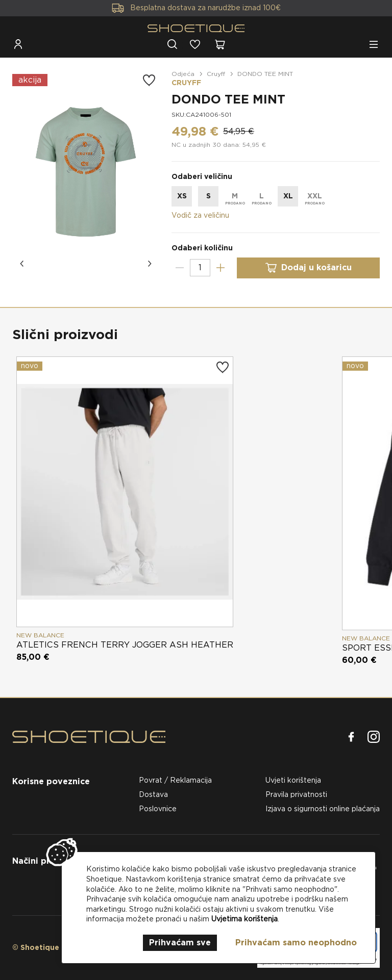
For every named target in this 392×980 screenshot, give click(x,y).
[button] (22, 264)
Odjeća (183, 74)
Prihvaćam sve (180, 943)
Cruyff (216, 74)
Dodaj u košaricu (308, 268)
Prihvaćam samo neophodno (296, 943)
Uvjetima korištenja (244, 919)
